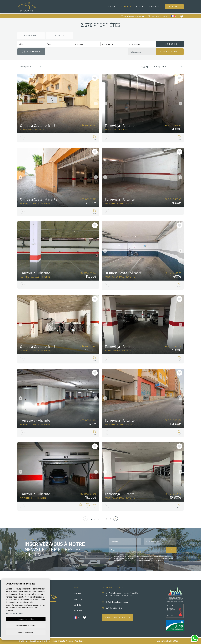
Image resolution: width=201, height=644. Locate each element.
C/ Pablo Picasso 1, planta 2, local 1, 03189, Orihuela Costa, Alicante (122, 595)
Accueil (112, 7)
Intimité (62, 641)
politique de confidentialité (139, 559)
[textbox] (32, 44)
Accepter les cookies (26, 619)
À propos (154, 7)
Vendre (140, 7)
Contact (174, 7)
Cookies (70, 641)
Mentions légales (50, 641)
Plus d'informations (14, 613)
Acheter (126, 7)
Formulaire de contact (118, 618)
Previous (20, 104)
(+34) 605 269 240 (158, 16)
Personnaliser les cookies (26, 625)
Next (96, 104)
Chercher (170, 44)
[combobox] (31, 44)
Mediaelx (178, 641)
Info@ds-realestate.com (132, 16)
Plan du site (79, 641)
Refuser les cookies (26, 632)
